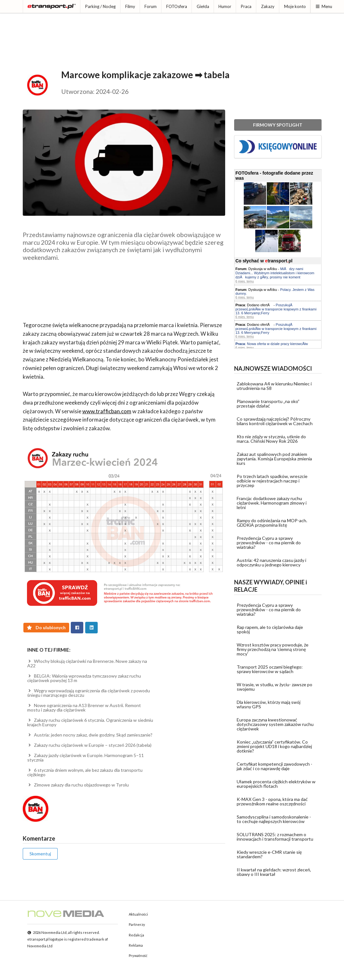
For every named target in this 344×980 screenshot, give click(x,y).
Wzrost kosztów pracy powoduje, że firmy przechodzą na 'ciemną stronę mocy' (273, 649)
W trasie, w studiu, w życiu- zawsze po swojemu (274, 687)
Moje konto (295, 6)
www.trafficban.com (107, 411)
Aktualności (138, 914)
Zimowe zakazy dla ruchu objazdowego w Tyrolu (78, 785)
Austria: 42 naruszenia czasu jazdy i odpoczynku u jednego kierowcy (271, 562)
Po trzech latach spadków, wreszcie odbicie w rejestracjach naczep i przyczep (272, 481)
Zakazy (268, 6)
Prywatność (138, 955)
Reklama (136, 945)
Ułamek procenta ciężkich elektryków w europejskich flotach (276, 784)
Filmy (130, 6)
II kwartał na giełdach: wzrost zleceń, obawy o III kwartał (274, 872)
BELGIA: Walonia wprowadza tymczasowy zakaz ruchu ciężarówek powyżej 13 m (84, 678)
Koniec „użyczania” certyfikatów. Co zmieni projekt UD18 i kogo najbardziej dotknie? (274, 746)
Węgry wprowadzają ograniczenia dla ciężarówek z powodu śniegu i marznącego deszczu (89, 693)
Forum (151, 6)
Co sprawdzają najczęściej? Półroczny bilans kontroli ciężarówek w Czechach (275, 421)
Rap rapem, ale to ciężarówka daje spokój (270, 629)
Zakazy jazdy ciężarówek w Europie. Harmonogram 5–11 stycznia (86, 758)
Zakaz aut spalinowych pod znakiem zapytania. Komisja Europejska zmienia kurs (274, 459)
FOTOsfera (177, 6)
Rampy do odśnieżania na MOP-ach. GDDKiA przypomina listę (272, 523)
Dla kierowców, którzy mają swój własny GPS (269, 704)
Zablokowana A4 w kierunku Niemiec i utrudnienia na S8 (274, 386)
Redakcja (136, 935)
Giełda (203, 6)
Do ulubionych (46, 627)
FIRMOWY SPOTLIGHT (278, 125)
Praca (246, 6)
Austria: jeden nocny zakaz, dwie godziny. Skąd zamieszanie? (90, 735)
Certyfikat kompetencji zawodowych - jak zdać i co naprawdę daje (274, 766)
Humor (225, 6)
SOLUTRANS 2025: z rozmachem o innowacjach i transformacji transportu (275, 837)
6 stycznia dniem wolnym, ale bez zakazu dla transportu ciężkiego (85, 772)
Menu (324, 6)
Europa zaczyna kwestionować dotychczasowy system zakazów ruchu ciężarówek (275, 724)
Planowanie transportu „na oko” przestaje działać (268, 404)
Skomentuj (40, 854)
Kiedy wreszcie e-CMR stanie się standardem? (269, 854)
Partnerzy (137, 924)
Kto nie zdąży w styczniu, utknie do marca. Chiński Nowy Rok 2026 (271, 439)
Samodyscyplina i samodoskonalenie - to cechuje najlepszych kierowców (274, 819)
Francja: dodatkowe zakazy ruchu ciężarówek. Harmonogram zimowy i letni (272, 503)
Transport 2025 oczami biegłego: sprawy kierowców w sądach (270, 669)
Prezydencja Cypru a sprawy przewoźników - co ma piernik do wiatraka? (269, 543)
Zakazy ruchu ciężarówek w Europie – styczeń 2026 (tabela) (90, 745)
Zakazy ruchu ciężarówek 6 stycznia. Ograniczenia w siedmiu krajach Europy (90, 722)
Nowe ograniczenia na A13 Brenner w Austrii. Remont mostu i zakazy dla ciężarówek (84, 708)
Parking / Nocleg (100, 6)
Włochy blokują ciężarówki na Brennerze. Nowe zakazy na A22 (87, 663)
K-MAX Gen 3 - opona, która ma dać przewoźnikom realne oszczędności (272, 801)
